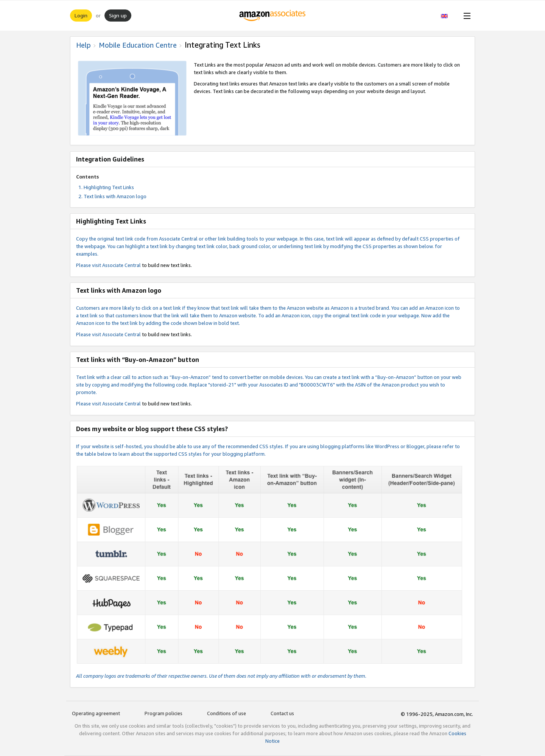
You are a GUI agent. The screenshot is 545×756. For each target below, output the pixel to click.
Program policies (163, 713)
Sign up (118, 15)
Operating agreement (96, 713)
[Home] (273, 16)
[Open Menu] (466, 16)
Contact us (282, 713)
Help (83, 45)
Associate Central (121, 265)
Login (81, 15)
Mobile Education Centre (138, 45)
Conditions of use (227, 713)
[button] (448, 16)
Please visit (89, 265)
